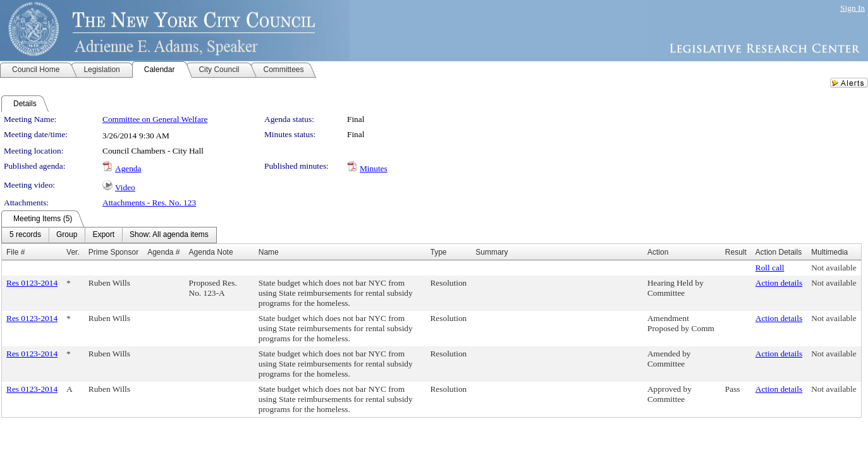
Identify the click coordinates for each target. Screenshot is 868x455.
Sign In (853, 8)
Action (658, 252)
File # (15, 252)
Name (269, 252)
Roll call (770, 268)
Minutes (374, 168)
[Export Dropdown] (103, 235)
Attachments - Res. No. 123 (149, 203)
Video (125, 187)
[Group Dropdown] (67, 235)
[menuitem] (25, 235)
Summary (492, 252)
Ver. (73, 252)
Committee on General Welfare (155, 119)
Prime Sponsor (113, 252)
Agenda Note (211, 252)
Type (438, 252)
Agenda (128, 168)
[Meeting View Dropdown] (169, 235)
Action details (779, 283)
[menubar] (109, 235)
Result (736, 252)
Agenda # (163, 252)
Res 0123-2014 (32, 283)
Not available (834, 268)
